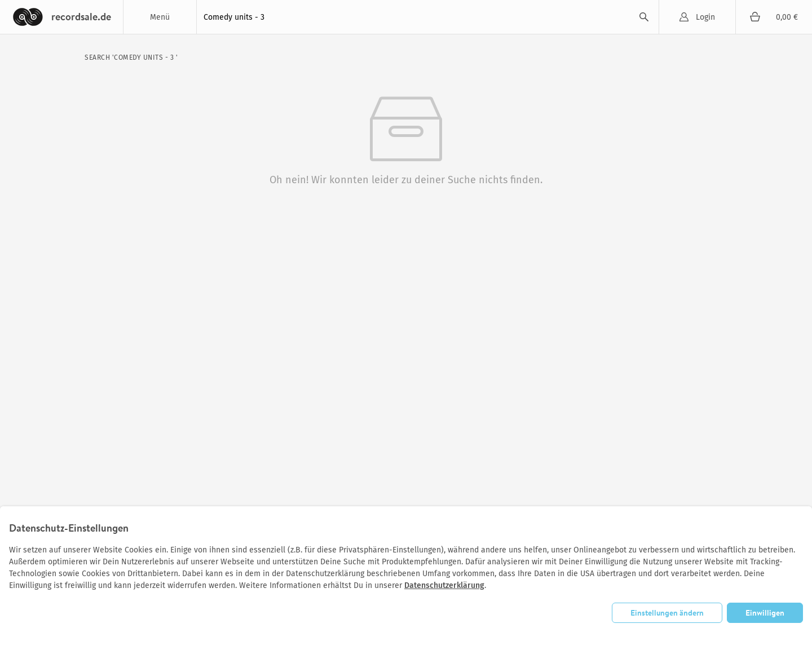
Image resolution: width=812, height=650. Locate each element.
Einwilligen (765, 613)
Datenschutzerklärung (444, 585)
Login (705, 17)
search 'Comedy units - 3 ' (131, 58)
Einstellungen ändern (667, 613)
